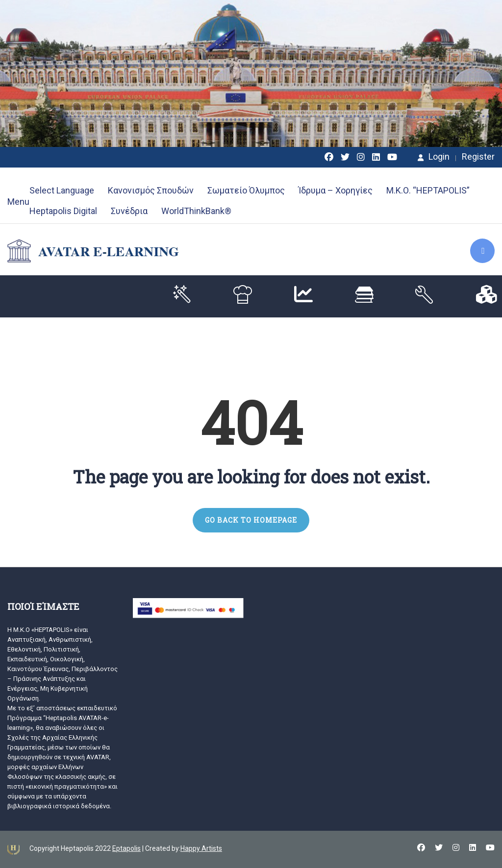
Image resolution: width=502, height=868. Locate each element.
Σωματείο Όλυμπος (246, 190)
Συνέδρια (129, 211)
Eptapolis (126, 848)
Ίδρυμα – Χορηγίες (336, 190)
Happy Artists (201, 848)
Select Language (62, 190)
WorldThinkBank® (196, 211)
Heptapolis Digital (63, 211)
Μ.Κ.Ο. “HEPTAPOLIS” (428, 190)
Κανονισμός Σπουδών (151, 190)
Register (478, 157)
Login (434, 157)
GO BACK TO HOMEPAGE (251, 520)
